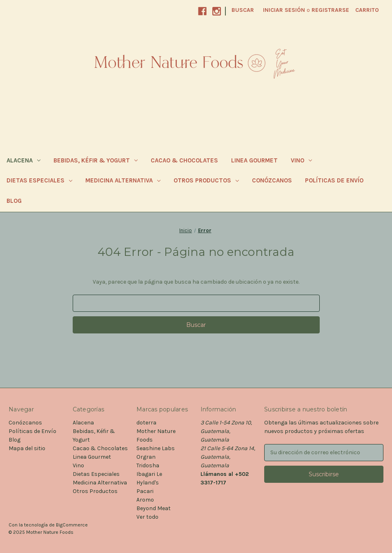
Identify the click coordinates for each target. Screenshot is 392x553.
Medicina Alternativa (123, 180)
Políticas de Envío (334, 180)
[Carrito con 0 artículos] (367, 10)
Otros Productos (206, 180)
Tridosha (148, 465)
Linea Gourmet (254, 160)
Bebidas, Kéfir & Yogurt (96, 160)
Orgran (146, 457)
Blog (14, 201)
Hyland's (148, 483)
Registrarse (330, 10)
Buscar (243, 10)
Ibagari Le (149, 474)
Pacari (145, 491)
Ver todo (147, 517)
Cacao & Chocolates (184, 160)
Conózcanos (272, 180)
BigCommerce (72, 525)
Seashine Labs (156, 448)
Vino (301, 160)
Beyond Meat (154, 508)
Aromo (145, 500)
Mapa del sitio (27, 448)
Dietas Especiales (39, 180)
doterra (146, 423)
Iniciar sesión (284, 10)
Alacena (23, 160)
